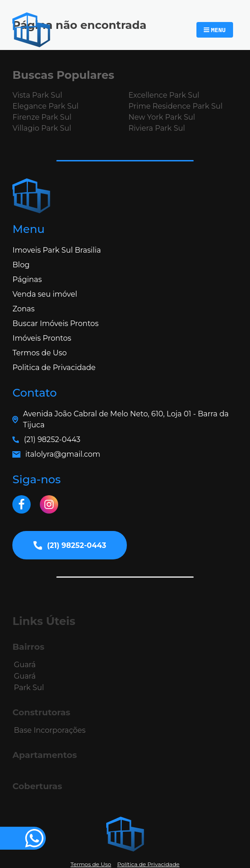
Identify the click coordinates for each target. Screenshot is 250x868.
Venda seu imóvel (45, 294)
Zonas (23, 309)
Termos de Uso (40, 353)
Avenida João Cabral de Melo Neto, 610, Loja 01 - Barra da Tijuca (126, 419)
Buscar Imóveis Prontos (55, 323)
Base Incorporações (49, 730)
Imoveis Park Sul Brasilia (57, 250)
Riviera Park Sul (157, 128)
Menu (218, 30)
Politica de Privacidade (54, 368)
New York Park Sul (162, 117)
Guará (25, 665)
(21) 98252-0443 (52, 440)
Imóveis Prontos (42, 338)
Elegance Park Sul (45, 106)
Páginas (27, 279)
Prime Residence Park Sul (175, 106)
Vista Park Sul (37, 95)
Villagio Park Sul (42, 128)
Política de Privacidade (148, 864)
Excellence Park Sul (164, 95)
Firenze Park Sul (42, 117)
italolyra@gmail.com (63, 454)
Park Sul (29, 688)
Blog (21, 265)
